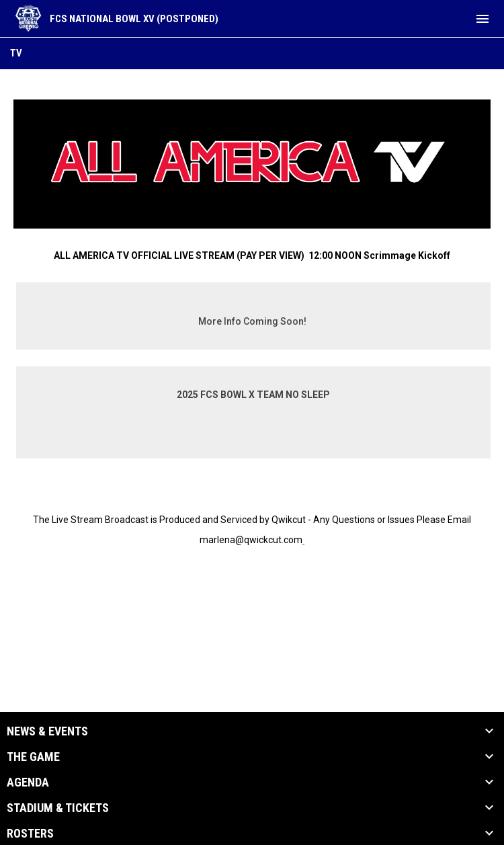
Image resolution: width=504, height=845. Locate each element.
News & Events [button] (47, 731)
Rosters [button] (30, 834)
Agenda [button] (28, 782)
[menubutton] (482, 19)
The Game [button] (33, 757)
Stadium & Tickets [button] (58, 808)
